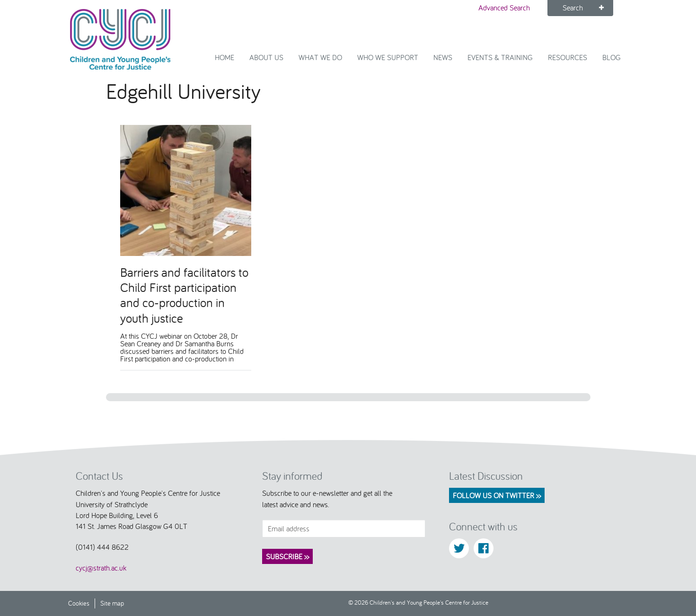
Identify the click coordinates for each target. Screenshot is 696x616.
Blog (612, 57)
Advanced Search (504, 8)
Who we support (388, 57)
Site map (112, 603)
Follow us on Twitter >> (497, 495)
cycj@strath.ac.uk (101, 568)
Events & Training (500, 57)
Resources (568, 57)
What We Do (320, 57)
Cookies (79, 603)
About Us (266, 57)
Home (225, 57)
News (443, 57)
